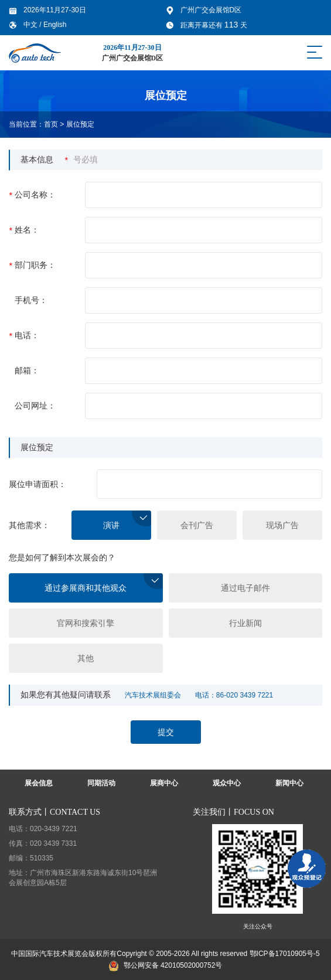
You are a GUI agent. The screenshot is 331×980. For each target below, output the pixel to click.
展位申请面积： (37, 484)
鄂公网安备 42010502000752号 (166, 965)
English (55, 25)
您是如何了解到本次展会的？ (62, 557)
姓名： (24, 230)
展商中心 (164, 783)
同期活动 (101, 783)
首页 (51, 124)
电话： (24, 336)
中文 (31, 25)
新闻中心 (289, 783)
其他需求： (29, 525)
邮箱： (27, 370)
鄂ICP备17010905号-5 (285, 954)
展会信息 (39, 783)
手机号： (31, 300)
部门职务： (32, 265)
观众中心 (227, 783)
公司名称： (32, 195)
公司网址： (35, 406)
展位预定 (80, 124)
